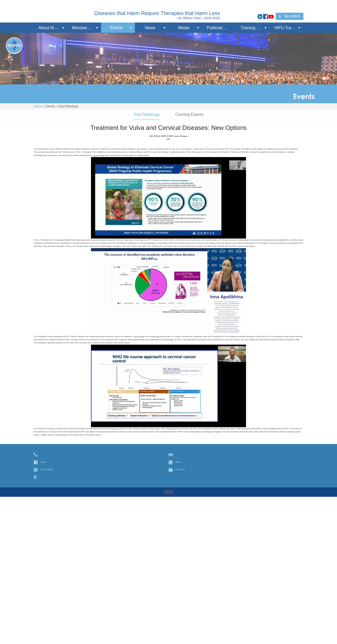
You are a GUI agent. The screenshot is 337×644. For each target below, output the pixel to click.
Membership (83, 28)
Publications (218, 28)
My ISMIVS (293, 16)
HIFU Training (287, 28)
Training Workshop (255, 28)
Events (116, 28)
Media (184, 28)
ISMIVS (46, 615)
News (150, 28)
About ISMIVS (51, 28)
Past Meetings (68, 106)
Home (38, 106)
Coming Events (189, 114)
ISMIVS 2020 (186, 622)
